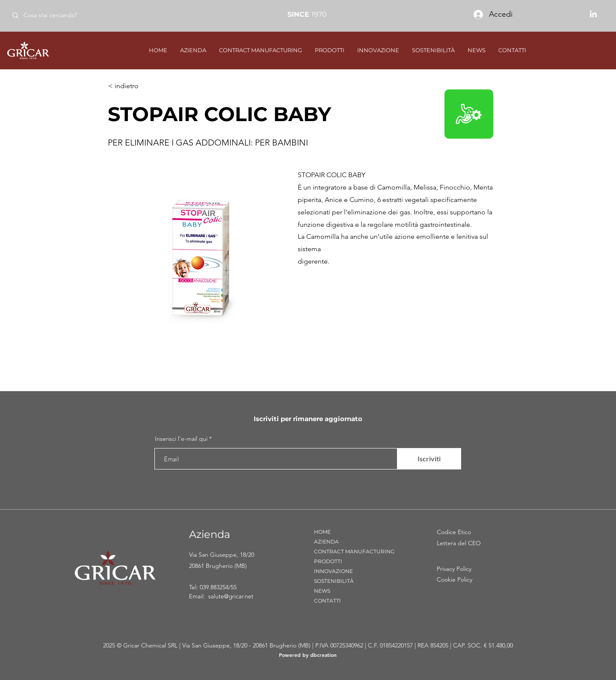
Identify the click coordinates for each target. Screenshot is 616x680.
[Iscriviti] (429, 459)
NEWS (322, 591)
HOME (322, 532)
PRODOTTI (328, 561)
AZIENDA (326, 542)
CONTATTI (327, 601)
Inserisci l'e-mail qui (181, 439)
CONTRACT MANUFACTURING (354, 551)
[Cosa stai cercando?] (68, 15)
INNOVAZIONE (333, 571)
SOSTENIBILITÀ (334, 581)
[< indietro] (136, 86)
